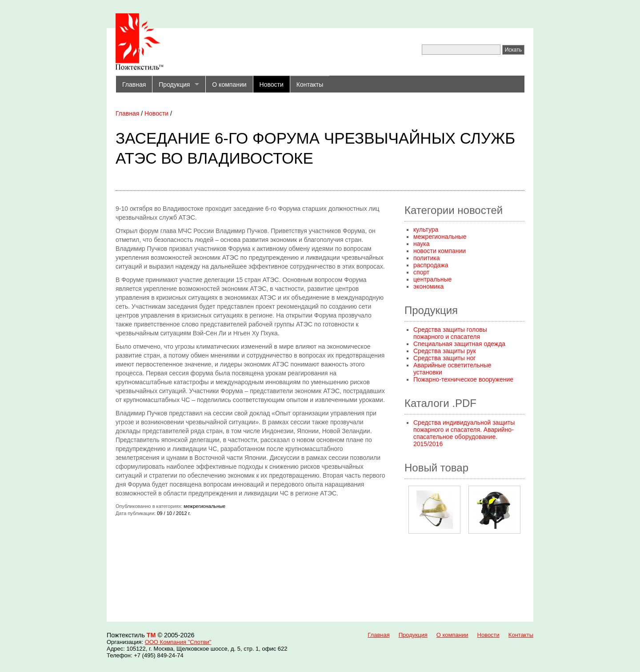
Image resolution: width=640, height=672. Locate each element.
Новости (272, 85)
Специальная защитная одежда (459, 344)
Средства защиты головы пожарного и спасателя (450, 333)
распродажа (431, 265)
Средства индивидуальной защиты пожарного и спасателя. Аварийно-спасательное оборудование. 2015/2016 (464, 433)
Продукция (174, 85)
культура (426, 229)
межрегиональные (440, 237)
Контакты (310, 85)
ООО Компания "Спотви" (178, 642)
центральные (432, 279)
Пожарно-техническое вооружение (463, 379)
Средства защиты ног (444, 358)
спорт (421, 272)
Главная (134, 85)
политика (427, 258)
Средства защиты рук (445, 351)
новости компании (440, 251)
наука (422, 244)
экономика (428, 286)
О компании (229, 85)
